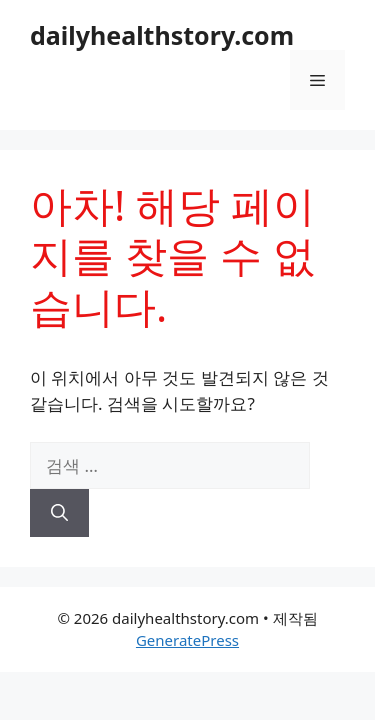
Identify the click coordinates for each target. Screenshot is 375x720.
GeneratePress (187, 640)
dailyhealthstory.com (162, 35)
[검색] (59, 513)
